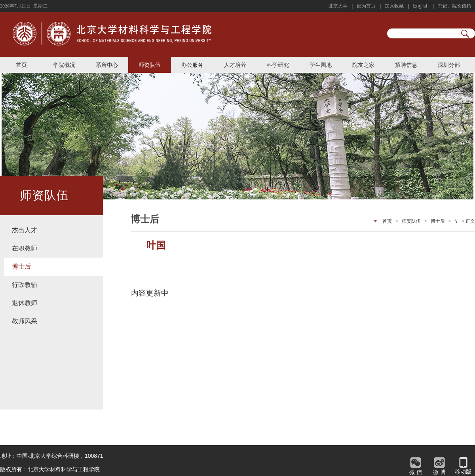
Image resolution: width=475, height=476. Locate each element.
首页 (21, 65)
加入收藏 (394, 6)
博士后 (21, 266)
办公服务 (192, 65)
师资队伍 (150, 65)
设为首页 (366, 6)
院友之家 (363, 65)
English (421, 6)
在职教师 (25, 248)
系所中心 (107, 65)
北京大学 (338, 6)
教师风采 (25, 321)
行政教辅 (25, 285)
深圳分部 (449, 65)
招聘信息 (406, 65)
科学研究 (278, 65)
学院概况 (64, 65)
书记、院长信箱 (454, 6)
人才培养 (235, 65)
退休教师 (25, 303)
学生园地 (321, 65)
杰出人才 (25, 230)
